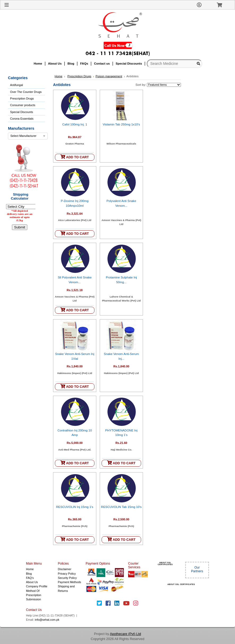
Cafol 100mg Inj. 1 (75, 124)
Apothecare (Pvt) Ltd (125, 634)
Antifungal (16, 85)
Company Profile (37, 586)
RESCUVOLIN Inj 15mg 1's (75, 507)
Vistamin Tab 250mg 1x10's (121, 124)
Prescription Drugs (22, 98)
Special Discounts (21, 112)
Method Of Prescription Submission (34, 595)
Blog (29, 574)
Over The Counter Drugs (26, 92)
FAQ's (30, 578)
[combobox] (28, 136)
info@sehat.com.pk (47, 620)
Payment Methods (69, 582)
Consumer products (23, 105)
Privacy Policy (67, 574)
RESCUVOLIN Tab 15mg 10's (121, 507)
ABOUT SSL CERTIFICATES (165, 564)
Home (58, 76)
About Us (32, 582)
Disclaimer (65, 569)
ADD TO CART (75, 157)
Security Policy (67, 578)
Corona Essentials (22, 119)
